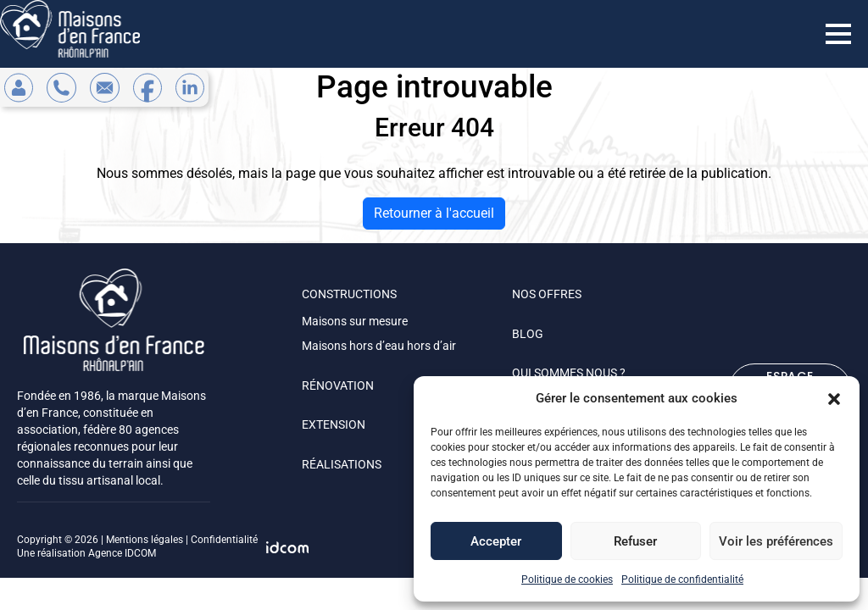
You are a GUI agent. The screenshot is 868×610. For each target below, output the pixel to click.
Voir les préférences (776, 541)
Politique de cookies (567, 579)
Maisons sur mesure (355, 321)
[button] (834, 398)
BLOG (528, 334)
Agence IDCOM (122, 553)
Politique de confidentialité (682, 579)
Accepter (496, 541)
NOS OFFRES (547, 294)
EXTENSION (334, 424)
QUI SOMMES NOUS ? (569, 373)
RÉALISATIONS (342, 464)
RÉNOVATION (338, 385)
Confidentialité (224, 540)
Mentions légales (145, 540)
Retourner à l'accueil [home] (434, 213)
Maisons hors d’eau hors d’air (379, 346)
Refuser (635, 541)
